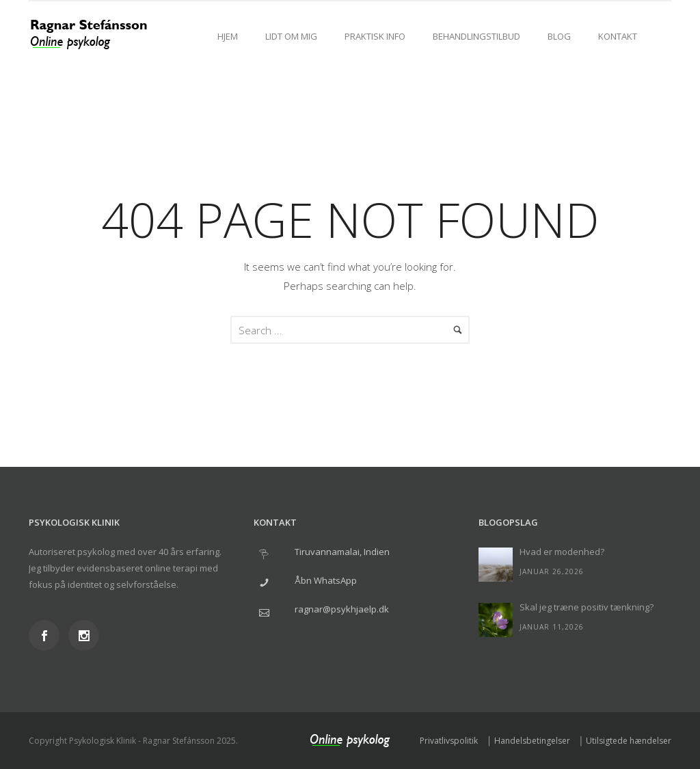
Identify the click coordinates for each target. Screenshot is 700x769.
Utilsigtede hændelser (629, 741)
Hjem (228, 36)
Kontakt (618, 36)
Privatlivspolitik (449, 741)
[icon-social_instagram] (84, 635)
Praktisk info (375, 36)
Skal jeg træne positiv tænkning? (587, 607)
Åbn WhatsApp (326, 580)
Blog (559, 36)
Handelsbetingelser (532, 741)
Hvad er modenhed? (562, 552)
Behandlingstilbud (476, 36)
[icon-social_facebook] (48, 635)
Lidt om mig (291, 36)
